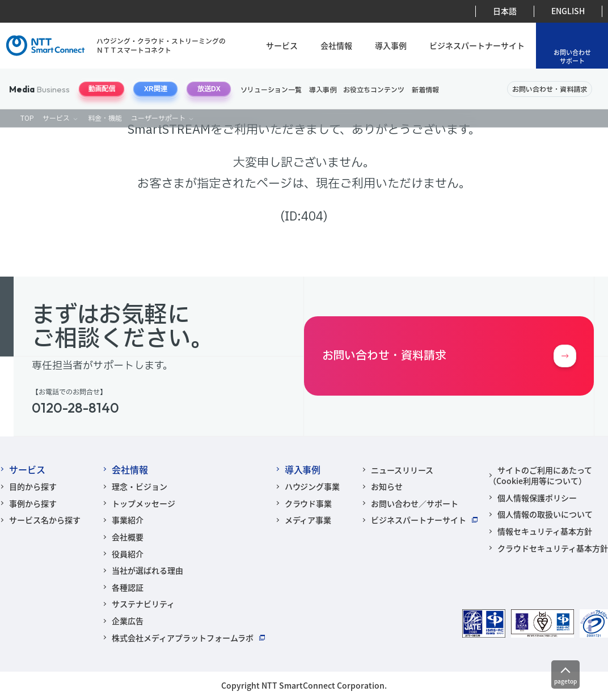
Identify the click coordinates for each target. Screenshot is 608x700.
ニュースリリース (402, 470)
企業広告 (128, 621)
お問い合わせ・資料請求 (550, 90)
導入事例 (391, 46)
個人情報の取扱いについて (545, 514)
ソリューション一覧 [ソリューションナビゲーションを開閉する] (271, 90)
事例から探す (33, 503)
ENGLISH (568, 11)
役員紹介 (128, 554)
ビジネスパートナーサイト (477, 46)
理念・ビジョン (140, 486)
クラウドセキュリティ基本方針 (553, 548)
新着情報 (425, 90)
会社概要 (128, 537)
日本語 (505, 11)
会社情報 (336, 46)
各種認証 (128, 587)
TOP (27, 119)
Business (39, 89)
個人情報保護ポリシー (537, 498)
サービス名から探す (45, 520)
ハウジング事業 (313, 486)
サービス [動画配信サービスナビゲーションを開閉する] (56, 119)
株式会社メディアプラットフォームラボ (183, 638)
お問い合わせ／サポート (415, 503)
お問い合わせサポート (572, 56)
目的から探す (33, 486)
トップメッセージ (143, 503)
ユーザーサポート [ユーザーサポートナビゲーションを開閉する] (158, 119)
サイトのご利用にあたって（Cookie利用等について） (540, 476)
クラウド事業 (309, 503)
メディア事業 (308, 520)
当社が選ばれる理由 (147, 570)
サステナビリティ (143, 604)
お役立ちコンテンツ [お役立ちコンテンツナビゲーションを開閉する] (374, 90)
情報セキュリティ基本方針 (545, 531)
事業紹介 (128, 520)
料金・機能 (105, 119)
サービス (282, 46)
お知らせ (387, 486)
